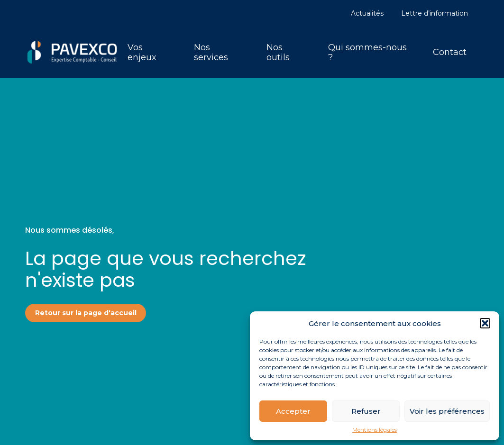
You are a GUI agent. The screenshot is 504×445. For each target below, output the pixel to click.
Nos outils (278, 52)
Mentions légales (375, 430)
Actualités (367, 13)
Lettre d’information (435, 13)
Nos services (211, 52)
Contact (450, 52)
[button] (485, 323)
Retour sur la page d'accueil (86, 313)
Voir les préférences (447, 411)
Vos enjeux (142, 52)
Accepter (293, 411)
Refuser (366, 411)
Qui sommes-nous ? (367, 52)
